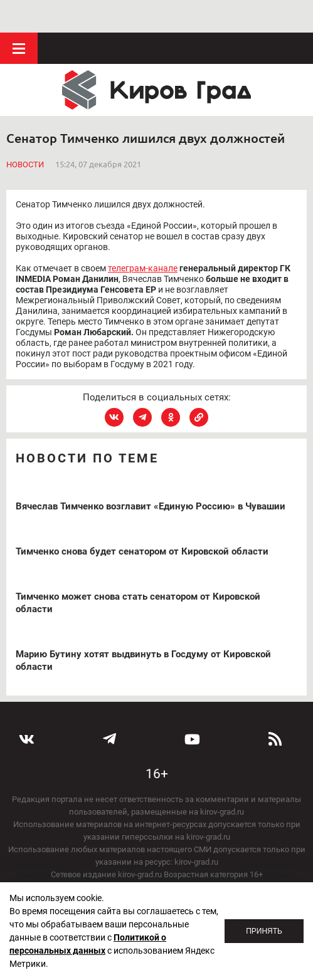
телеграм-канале (143, 235)
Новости (25, 132)
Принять (264, 931)
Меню (19, 16)
